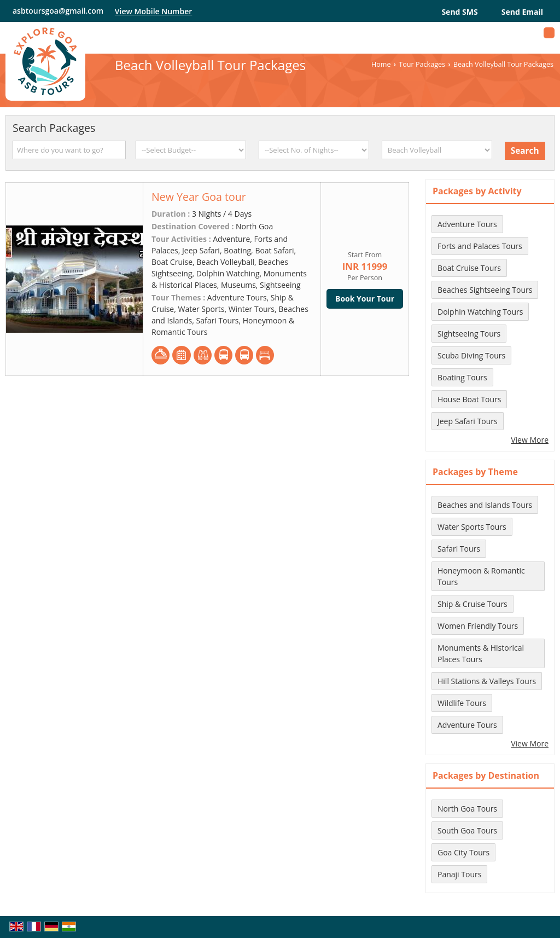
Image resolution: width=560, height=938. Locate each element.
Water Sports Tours (472, 527)
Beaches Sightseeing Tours (485, 290)
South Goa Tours (467, 830)
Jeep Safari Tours (468, 421)
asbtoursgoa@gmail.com (58, 11)
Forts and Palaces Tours (480, 246)
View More (530, 440)
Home (381, 64)
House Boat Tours (469, 399)
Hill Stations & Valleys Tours (487, 681)
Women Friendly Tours (478, 626)
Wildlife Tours (462, 703)
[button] (153, 11)
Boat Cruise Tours (469, 268)
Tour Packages (422, 64)
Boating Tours (462, 377)
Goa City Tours (463, 852)
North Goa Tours (467, 809)
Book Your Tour (365, 299)
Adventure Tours (467, 224)
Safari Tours (459, 549)
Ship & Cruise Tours (472, 604)
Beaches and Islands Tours (485, 505)
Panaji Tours (459, 874)
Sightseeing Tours (469, 334)
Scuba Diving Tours (471, 355)
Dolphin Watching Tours (480, 312)
